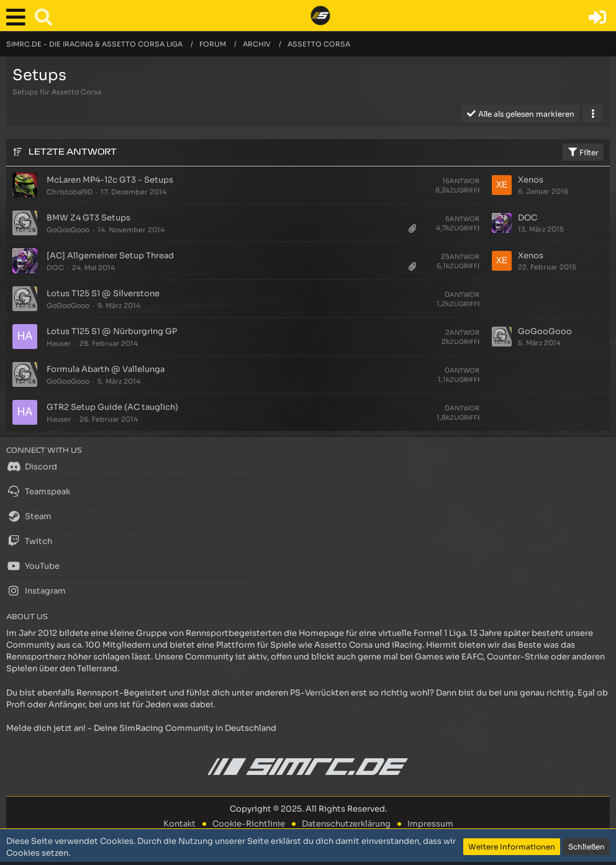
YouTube (33, 566)
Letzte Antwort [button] (73, 152)
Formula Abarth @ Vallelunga (106, 369)
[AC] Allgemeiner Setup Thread (110, 256)
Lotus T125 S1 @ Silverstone (103, 293)
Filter (583, 152)
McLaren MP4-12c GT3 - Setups (110, 180)
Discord (32, 466)
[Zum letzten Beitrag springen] (502, 185)
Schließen (587, 847)
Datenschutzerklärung (346, 824)
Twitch (29, 541)
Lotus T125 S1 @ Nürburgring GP (112, 331)
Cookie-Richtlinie (249, 824)
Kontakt (179, 824)
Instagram (36, 591)
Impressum (430, 824)
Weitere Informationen (512, 847)
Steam (29, 516)
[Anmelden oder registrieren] (597, 17)
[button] (19, 17)
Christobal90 (70, 192)
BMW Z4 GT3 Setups (88, 218)
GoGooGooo (68, 230)
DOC (528, 218)
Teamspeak (38, 491)
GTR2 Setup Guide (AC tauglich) (112, 407)
